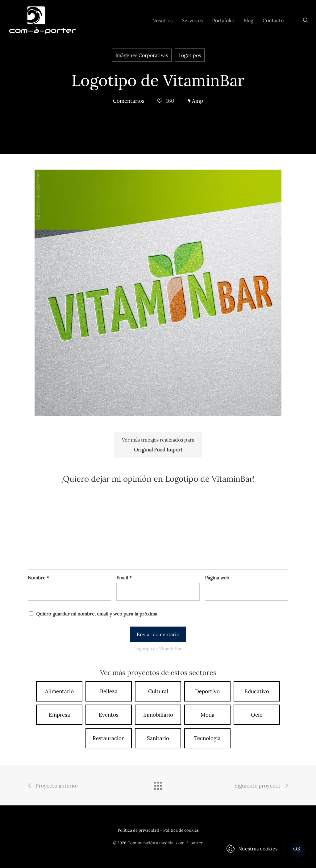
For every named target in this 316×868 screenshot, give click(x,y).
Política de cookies (181, 830)
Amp (195, 101)
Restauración (109, 738)
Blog (248, 20)
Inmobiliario (158, 715)
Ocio (257, 715)
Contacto (273, 20)
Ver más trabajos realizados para (158, 446)
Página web (217, 578)
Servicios (192, 20)
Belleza (109, 691)
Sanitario (158, 738)
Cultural (158, 691)
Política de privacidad (138, 830)
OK (297, 849)
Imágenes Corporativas (142, 55)
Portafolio (223, 20)
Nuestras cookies (258, 849)
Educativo (257, 691)
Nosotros (162, 20)
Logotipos (190, 55)
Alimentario (59, 691)
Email (124, 578)
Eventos (109, 715)
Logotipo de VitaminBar (158, 80)
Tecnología (207, 738)
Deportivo (207, 691)
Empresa (59, 715)
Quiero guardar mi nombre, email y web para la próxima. (97, 614)
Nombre (38, 578)
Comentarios (129, 101)
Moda (208, 715)
